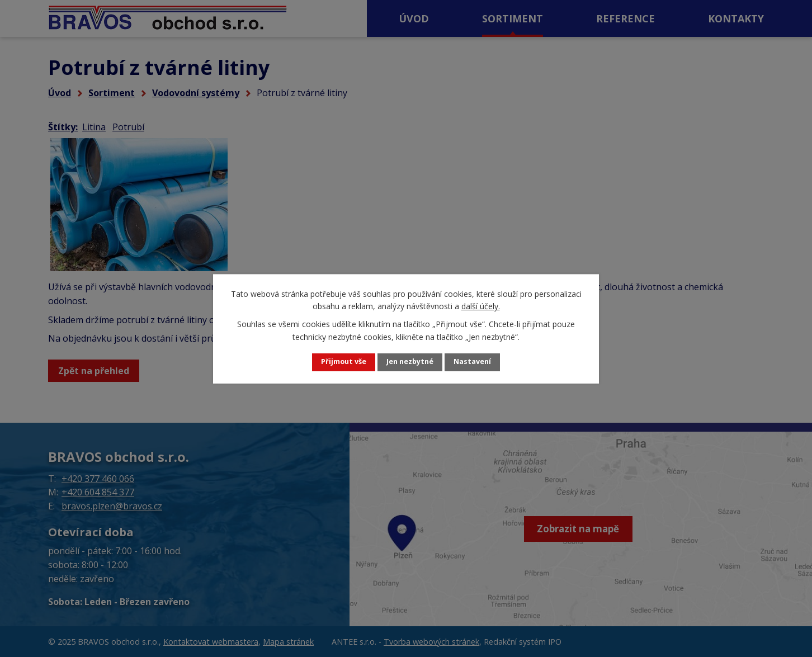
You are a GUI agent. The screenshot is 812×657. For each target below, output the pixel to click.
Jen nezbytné (411, 362)
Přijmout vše (339, 362)
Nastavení (478, 362)
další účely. (481, 306)
